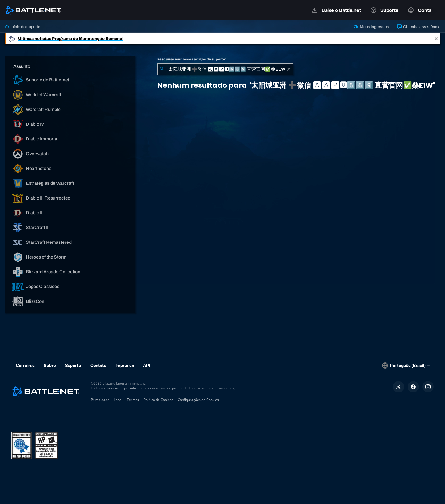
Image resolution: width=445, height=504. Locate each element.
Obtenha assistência (419, 27)
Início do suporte (22, 27)
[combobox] (225, 69)
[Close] (436, 38)
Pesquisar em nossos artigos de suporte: (192, 59)
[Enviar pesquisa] (162, 69)
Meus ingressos (371, 27)
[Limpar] (289, 69)
